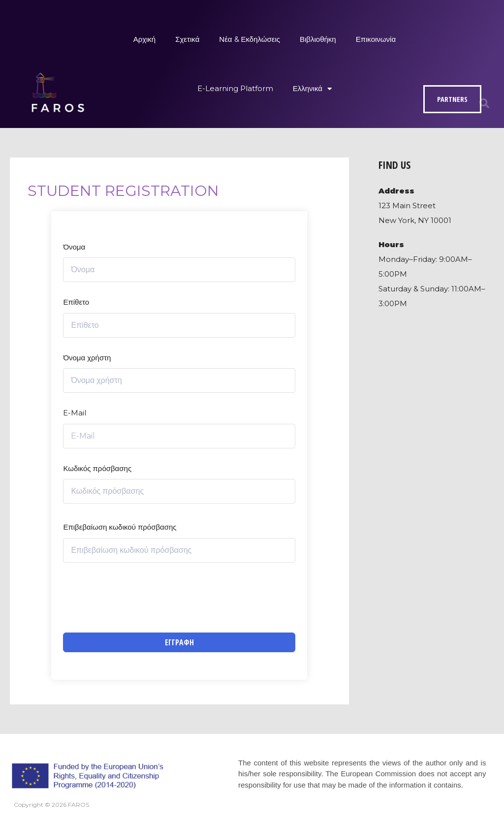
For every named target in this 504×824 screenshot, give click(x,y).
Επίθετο (76, 302)
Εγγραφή (179, 642)
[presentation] (138, 598)
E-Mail (75, 413)
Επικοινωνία (376, 39)
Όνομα (74, 247)
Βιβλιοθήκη (318, 39)
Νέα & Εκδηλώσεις (250, 39)
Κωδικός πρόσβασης (97, 468)
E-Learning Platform (235, 88)
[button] (484, 103)
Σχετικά (187, 39)
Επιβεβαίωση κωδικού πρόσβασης (120, 527)
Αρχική (145, 39)
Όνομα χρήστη (87, 358)
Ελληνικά (312, 89)
